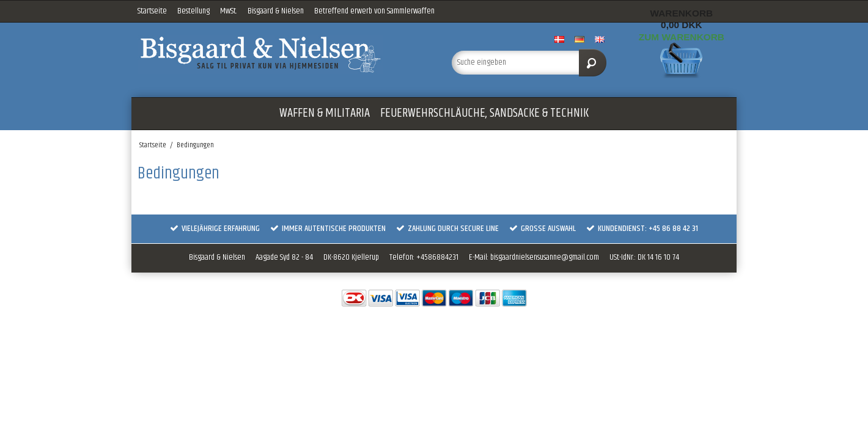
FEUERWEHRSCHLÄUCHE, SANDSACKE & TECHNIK (484, 113)
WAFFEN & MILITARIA (325, 113)
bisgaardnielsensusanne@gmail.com (545, 257)
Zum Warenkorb (682, 37)
